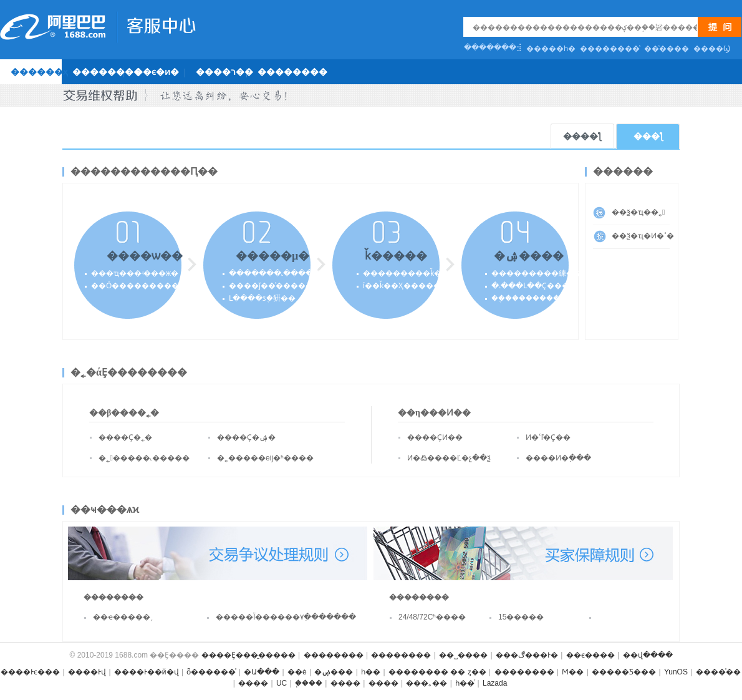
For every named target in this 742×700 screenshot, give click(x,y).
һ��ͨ (465, 683)
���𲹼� (631, 621)
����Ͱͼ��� (30, 672)
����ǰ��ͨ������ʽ (275, 286)
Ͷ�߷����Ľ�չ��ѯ (449, 458)
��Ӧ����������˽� (135, 286)
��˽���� (463, 655)
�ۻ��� (334, 672)
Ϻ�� (573, 672)
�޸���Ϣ (712, 49)
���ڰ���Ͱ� (527, 655)
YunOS (676, 672)
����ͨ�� (718, 672)
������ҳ (39, 72)
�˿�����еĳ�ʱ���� (265, 458)
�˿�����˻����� (144, 458)
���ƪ (648, 136)
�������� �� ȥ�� (437, 672)
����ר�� (224, 72)
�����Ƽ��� (624, 672)
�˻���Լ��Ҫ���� (534, 286)
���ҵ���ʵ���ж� (135, 273)
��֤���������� (532, 298)
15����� (521, 617)
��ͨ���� (667, 49)
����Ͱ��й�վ (147, 672)
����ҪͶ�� (435, 437)
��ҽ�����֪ (122, 617)
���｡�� (426, 683)
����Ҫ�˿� (125, 437)
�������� (107, 72)
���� (253, 683)
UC (282, 683)
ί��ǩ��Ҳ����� (402, 286)
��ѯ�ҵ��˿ (638, 212)
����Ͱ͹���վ (87, 672)
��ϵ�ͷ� (157, 72)
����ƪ (582, 136)
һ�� (371, 672)
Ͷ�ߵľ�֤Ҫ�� (548, 437)
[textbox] (585, 27)
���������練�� (536, 273)
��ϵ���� (590, 655)
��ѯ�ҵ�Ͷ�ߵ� (641, 236)
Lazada (495, 683)
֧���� (309, 683)
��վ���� (648, 655)
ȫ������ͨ (211, 672)
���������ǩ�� (406, 273)
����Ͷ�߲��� (558, 458)
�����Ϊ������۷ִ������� (265, 617)
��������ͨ (610, 49)
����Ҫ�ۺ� (246, 437)
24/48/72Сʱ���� (432, 617)
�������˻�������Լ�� (291, 273)
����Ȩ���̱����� (248, 655)
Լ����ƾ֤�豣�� (262, 298)
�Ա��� (262, 672)
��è (297, 672)
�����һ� (551, 49)
